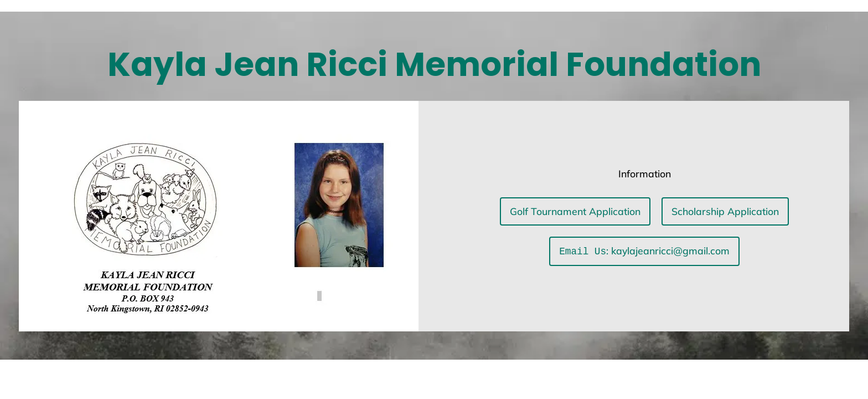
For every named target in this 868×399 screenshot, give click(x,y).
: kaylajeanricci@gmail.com (644, 251)
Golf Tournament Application (575, 212)
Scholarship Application (725, 212)
